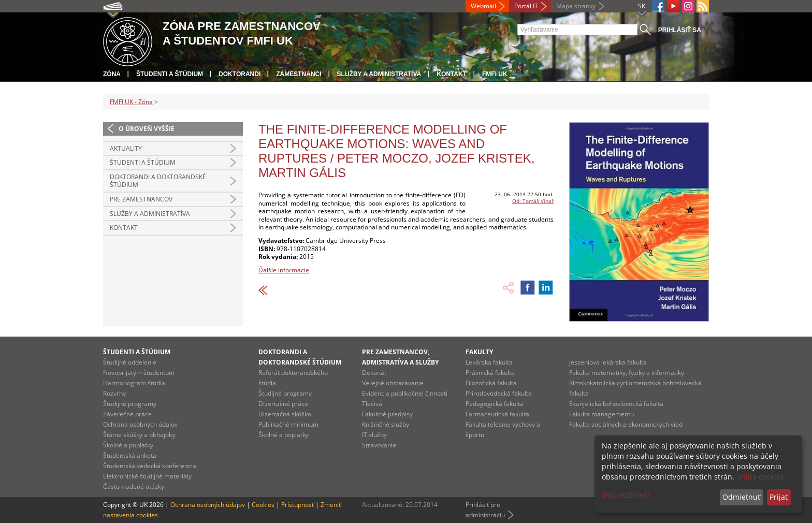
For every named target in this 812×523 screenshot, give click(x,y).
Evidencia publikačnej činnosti (405, 393)
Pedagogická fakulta (495, 404)
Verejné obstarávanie (393, 383)
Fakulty (479, 352)
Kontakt (452, 74)
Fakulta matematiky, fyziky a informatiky (627, 373)
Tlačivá (372, 404)
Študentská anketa (130, 455)
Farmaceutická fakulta (497, 414)
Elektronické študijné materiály (147, 476)
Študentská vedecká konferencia (150, 466)
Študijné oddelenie (130, 362)
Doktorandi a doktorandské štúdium (158, 181)
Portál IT (526, 6)
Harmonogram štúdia (134, 383)
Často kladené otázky (134, 486)
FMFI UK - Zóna (131, 102)
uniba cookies (760, 477)
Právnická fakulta (490, 373)
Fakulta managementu (601, 414)
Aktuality (126, 148)
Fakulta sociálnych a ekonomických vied (626, 424)
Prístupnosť (298, 505)
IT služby (374, 435)
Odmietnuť (741, 497)
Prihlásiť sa (680, 30)
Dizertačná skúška (285, 414)
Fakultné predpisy (387, 414)
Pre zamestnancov (141, 199)
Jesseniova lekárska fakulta (608, 362)
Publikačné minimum (288, 424)
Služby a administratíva (379, 74)
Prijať (779, 497)
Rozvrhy (114, 393)
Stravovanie (379, 445)
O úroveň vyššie (147, 129)
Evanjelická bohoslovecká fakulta (616, 404)
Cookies (263, 505)
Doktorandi (240, 74)
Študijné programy (130, 404)
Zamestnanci (299, 74)
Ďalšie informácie (284, 270)
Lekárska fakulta (489, 362)
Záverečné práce (127, 414)
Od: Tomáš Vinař (533, 201)
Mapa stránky (576, 6)
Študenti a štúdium (170, 74)
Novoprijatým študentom (139, 373)
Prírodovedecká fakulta (499, 393)
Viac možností (626, 495)
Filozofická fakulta (491, 383)
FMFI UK (495, 74)
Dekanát (374, 373)
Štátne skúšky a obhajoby (139, 435)
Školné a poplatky (128, 445)
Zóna (112, 74)
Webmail (483, 6)
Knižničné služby (386, 424)
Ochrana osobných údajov (140, 424)
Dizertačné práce (283, 404)
